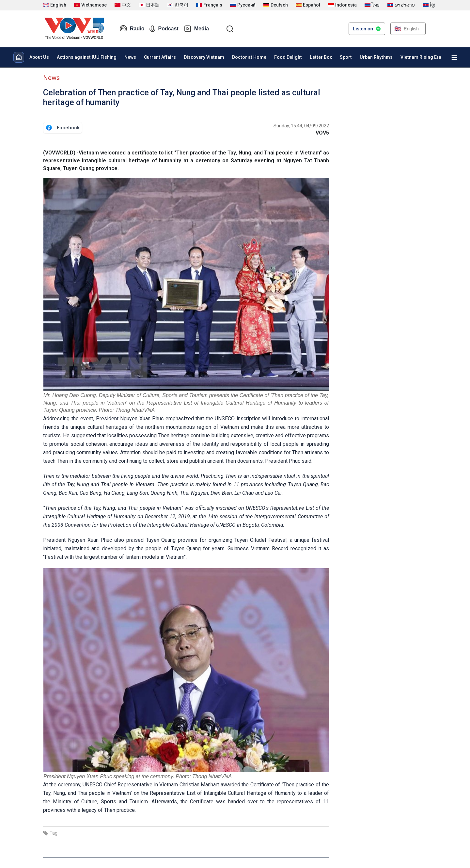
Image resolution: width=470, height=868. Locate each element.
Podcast (164, 29)
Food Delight (288, 57)
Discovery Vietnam (204, 57)
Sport (346, 57)
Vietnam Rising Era (421, 57)
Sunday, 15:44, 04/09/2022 (301, 126)
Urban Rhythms (376, 57)
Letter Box (321, 57)
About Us (39, 57)
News (130, 57)
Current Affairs (160, 57)
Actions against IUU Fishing (87, 57)
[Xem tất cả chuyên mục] (454, 57)
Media (196, 29)
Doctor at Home (249, 57)
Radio (132, 29)
